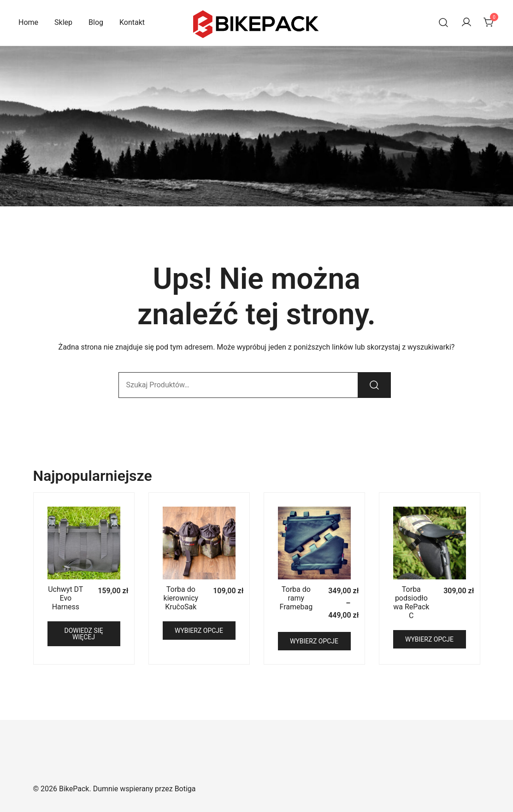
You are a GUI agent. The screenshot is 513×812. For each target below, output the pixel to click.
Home (28, 22)
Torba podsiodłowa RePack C (411, 603)
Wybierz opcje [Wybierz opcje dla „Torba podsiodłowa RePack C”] (429, 639)
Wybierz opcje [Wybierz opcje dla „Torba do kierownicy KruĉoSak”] (199, 631)
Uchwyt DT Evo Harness (65, 598)
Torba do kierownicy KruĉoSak (181, 598)
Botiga (185, 789)
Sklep (63, 22)
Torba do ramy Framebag (296, 598)
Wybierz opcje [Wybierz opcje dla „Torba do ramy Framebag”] (314, 641)
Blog (96, 22)
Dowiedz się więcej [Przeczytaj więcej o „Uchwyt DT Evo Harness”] (84, 634)
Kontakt (132, 22)
